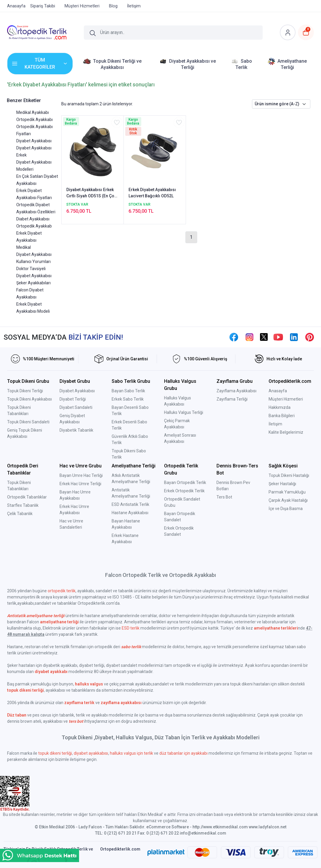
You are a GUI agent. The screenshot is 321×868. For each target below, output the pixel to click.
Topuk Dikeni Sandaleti (28, 422)
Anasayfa (278, 391)
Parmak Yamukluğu (287, 492)
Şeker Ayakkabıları (33, 283)
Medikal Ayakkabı (33, 112)
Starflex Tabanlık (23, 505)
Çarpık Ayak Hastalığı (288, 500)
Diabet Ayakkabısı (33, 219)
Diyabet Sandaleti (76, 407)
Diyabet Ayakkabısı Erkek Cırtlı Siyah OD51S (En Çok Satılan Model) (91, 193)
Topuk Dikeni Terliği (25, 391)
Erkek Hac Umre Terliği (80, 484)
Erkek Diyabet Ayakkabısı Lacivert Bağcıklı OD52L (152, 193)
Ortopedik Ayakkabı (34, 120)
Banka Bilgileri (282, 416)
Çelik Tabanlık (20, 514)
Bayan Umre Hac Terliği (81, 475)
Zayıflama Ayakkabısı (236, 391)
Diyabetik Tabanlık (76, 430)
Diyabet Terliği (73, 399)
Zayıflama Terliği (232, 399)
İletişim (275, 424)
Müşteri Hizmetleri (286, 399)
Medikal (24, 247)
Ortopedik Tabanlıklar (27, 497)
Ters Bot (224, 497)
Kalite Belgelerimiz (286, 432)
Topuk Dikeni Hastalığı (289, 475)
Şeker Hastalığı (282, 484)
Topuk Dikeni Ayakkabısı (29, 399)
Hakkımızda (280, 407)
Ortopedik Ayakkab (34, 226)
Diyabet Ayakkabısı (34, 141)
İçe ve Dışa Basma (286, 509)
